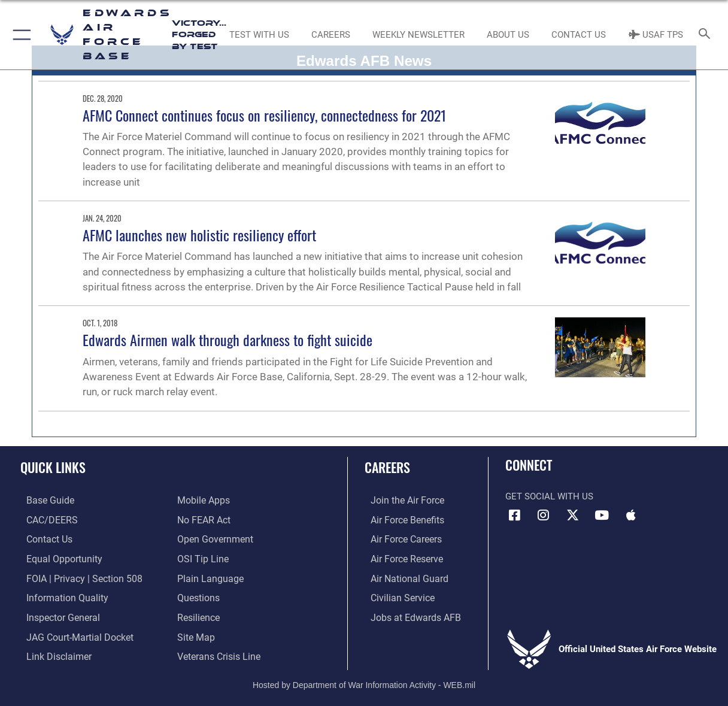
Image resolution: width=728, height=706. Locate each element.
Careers (387, 467)
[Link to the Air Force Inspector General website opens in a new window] (56, 614)
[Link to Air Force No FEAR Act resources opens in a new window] (203, 519)
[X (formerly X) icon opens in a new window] (572, 515)
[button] (19, 35)
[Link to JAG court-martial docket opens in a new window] (72, 633)
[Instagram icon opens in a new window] (544, 515)
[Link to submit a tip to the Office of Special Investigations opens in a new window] (201, 557)
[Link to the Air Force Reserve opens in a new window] (400, 557)
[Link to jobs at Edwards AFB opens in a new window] (407, 614)
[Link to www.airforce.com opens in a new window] (400, 501)
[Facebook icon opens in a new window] (514, 515)
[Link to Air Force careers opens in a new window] (400, 538)
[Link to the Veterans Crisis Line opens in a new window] (218, 652)
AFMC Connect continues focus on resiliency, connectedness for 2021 (265, 115)
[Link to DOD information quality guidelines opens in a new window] (59, 595)
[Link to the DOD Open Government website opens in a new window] (213, 538)
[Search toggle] (707, 34)
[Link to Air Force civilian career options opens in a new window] (395, 595)
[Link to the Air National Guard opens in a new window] (401, 576)
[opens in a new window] (43, 501)
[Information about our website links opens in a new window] (51, 652)
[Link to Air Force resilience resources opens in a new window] (198, 614)
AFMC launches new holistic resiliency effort (199, 235)
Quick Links (53, 467)
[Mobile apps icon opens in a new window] (631, 515)
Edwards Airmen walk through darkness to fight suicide (227, 340)
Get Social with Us (549, 496)
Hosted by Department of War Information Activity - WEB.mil (364, 679)
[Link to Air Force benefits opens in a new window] (400, 519)
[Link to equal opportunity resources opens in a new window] (56, 557)
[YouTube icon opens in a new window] (602, 515)
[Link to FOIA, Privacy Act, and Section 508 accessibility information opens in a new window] (75, 576)
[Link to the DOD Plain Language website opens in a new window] (207, 576)
